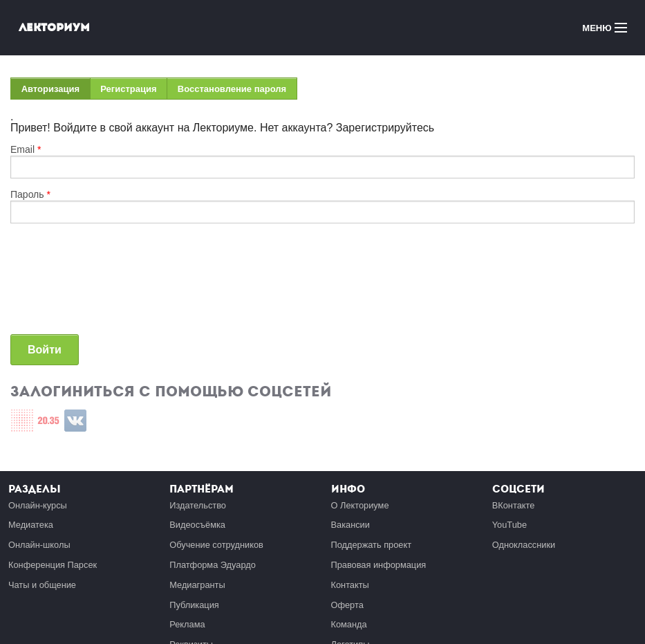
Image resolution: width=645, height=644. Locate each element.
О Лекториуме (360, 505)
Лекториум (54, 27)
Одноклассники (524, 545)
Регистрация (128, 89)
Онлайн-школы (39, 545)
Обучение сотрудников (216, 545)
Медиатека (31, 525)
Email (26, 149)
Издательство (198, 505)
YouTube (510, 525)
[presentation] (67, 284)
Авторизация (56, 92)
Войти (45, 350)
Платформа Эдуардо (213, 565)
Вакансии (350, 525)
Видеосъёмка (197, 525)
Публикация (194, 605)
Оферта (347, 605)
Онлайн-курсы (38, 505)
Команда (349, 624)
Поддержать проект (372, 545)
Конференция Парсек (53, 565)
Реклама (187, 624)
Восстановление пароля (232, 89)
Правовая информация (379, 565)
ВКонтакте (514, 505)
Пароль (30, 194)
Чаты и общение (42, 585)
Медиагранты (197, 585)
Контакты (350, 585)
